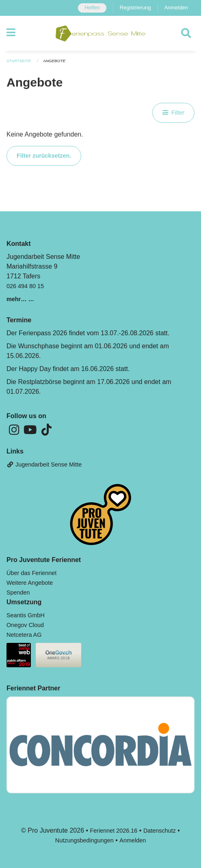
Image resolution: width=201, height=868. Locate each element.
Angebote (54, 61)
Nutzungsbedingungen (84, 840)
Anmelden (176, 8)
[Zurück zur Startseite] (100, 33)
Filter (173, 113)
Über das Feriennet (31, 573)
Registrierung (135, 8)
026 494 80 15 (25, 286)
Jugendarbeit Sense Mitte (44, 464)
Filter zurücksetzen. (44, 156)
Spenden (18, 592)
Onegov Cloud (25, 625)
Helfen (92, 8)
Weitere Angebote (30, 583)
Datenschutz (160, 831)
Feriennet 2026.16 (114, 831)
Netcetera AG (24, 635)
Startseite (19, 61)
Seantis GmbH (26, 615)
